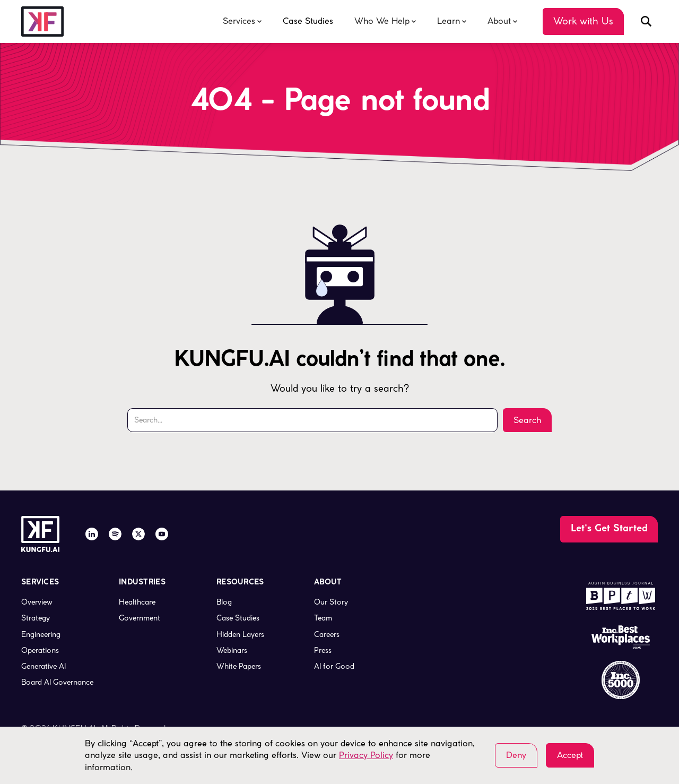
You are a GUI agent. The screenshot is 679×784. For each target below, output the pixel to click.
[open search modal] (646, 21)
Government (140, 618)
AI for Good (334, 666)
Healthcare (137, 602)
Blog (224, 602)
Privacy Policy (366, 755)
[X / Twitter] (138, 534)
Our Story (331, 602)
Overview (37, 602)
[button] (242, 21)
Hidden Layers (240, 634)
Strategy (36, 618)
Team (323, 618)
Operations (40, 650)
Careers (327, 634)
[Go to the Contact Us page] (583, 21)
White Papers (239, 666)
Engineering (41, 634)
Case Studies (308, 21)
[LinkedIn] (92, 534)
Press (323, 650)
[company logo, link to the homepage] (42, 21)
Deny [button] (516, 755)
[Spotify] (115, 534)
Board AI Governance (57, 682)
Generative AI (43, 666)
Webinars (232, 650)
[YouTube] (162, 534)
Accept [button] (570, 755)
